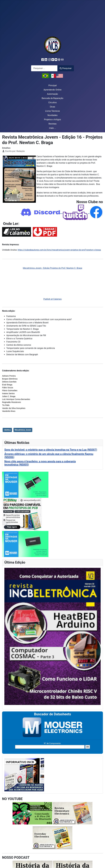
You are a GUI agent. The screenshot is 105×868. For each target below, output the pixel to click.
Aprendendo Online (52, 90)
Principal (52, 85)
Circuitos (52, 102)
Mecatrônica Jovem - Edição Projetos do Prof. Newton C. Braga (52, 268)
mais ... (52, 128)
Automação (52, 94)
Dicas (52, 107)
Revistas (52, 124)
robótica (7, 430)
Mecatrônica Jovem (23, 430)
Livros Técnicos (53, 111)
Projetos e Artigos (52, 120)
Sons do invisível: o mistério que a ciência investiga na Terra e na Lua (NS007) (51, 450)
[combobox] (44, 68)
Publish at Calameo (52, 299)
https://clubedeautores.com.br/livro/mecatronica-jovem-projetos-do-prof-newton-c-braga (59, 250)
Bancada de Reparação (52, 98)
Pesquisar (66, 68)
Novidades (52, 115)
